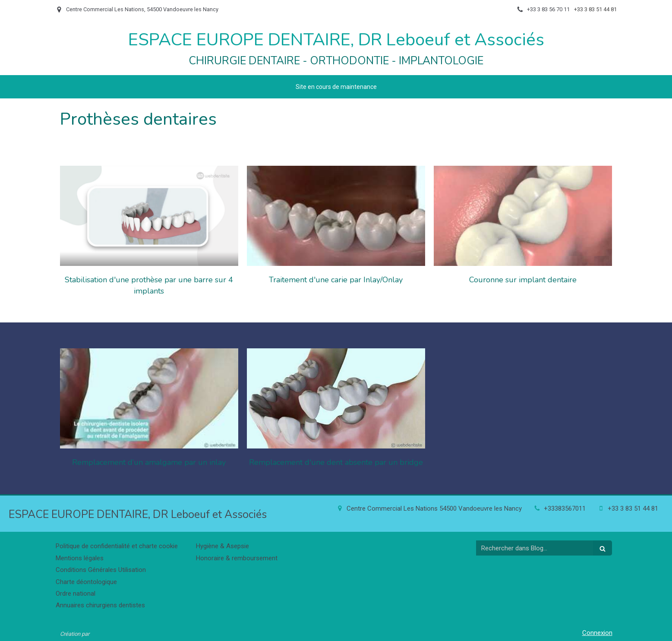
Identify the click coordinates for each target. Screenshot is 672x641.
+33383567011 (565, 508)
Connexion (597, 633)
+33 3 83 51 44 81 (633, 508)
